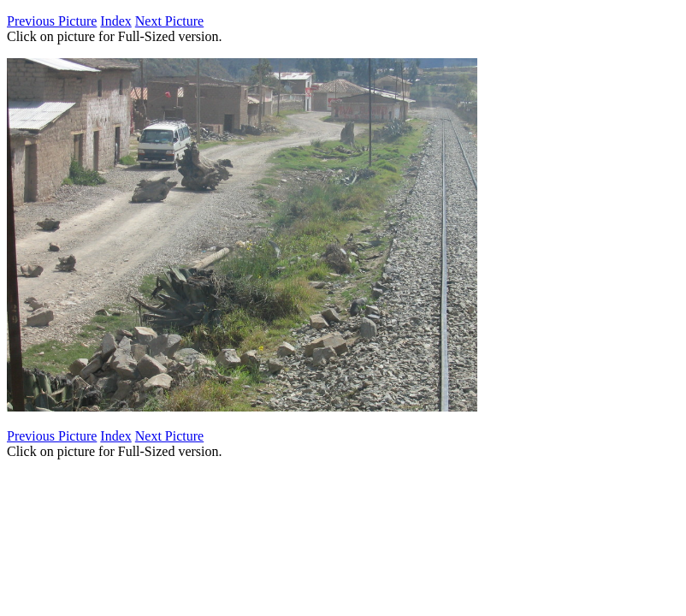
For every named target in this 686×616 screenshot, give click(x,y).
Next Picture (169, 21)
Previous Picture (52, 21)
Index (115, 21)
